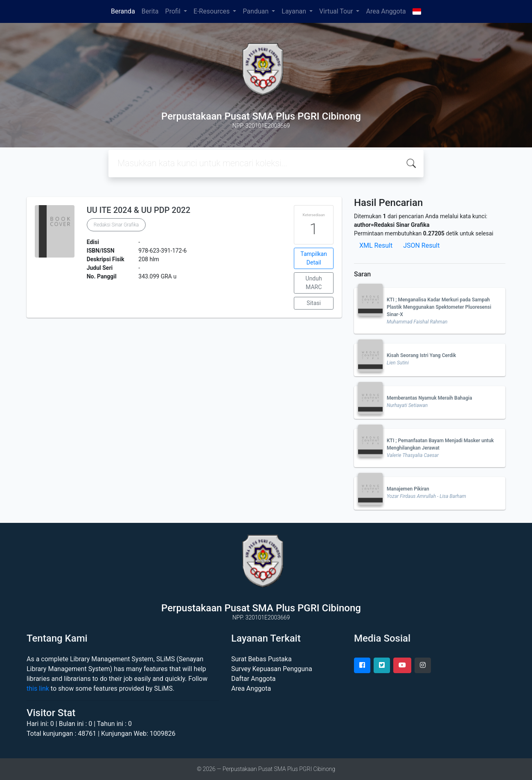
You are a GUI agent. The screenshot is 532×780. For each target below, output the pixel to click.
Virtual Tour (337, 11)
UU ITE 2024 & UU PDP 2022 (139, 210)
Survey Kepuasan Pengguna (272, 669)
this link (38, 688)
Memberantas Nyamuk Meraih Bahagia (429, 398)
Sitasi (314, 303)
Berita (150, 11)
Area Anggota (386, 11)
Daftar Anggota (253, 679)
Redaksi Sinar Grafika (116, 225)
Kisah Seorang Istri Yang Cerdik (421, 355)
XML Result (376, 245)
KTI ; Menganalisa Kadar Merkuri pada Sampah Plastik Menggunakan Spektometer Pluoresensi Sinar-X (439, 307)
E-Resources (212, 11)
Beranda (123, 11)
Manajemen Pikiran (408, 489)
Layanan (295, 11)
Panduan (256, 11)
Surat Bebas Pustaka (261, 659)
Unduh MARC (314, 283)
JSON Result (421, 245)
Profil (174, 11)
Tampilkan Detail (314, 258)
